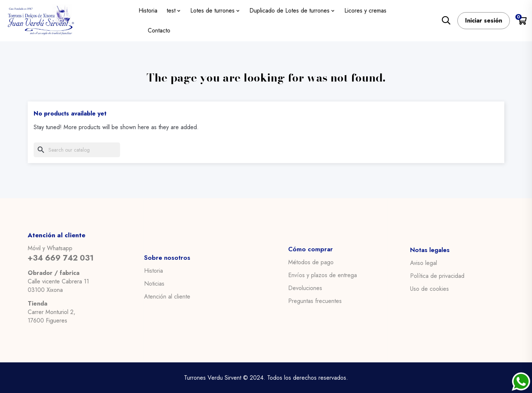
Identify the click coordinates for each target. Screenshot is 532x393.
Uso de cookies (429, 289)
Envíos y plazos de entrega (323, 275)
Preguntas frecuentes (315, 301)
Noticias (154, 283)
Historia (154, 270)
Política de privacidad (437, 276)
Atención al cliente (167, 296)
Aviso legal (424, 263)
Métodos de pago (311, 262)
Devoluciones (305, 288)
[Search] (77, 150)
